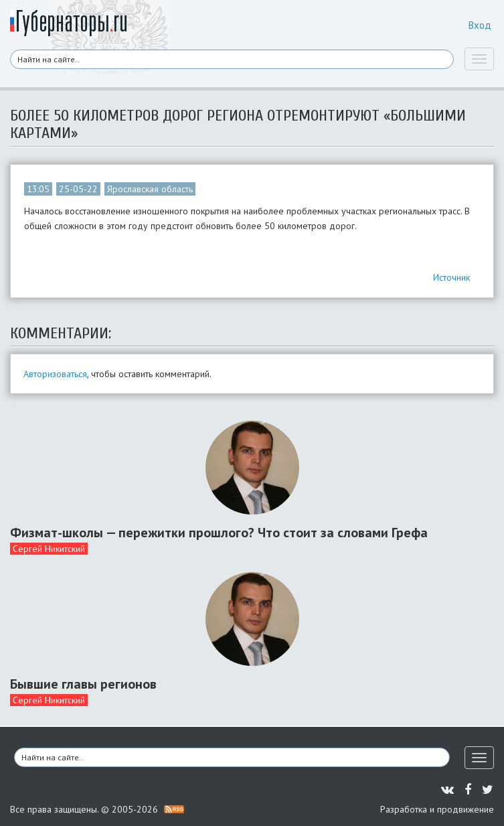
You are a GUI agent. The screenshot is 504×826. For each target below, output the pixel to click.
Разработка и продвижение (437, 809)
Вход (480, 25)
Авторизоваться (55, 374)
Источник (451, 277)
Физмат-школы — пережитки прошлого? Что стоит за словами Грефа (219, 533)
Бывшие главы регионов (83, 684)
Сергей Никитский (49, 549)
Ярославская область (150, 189)
